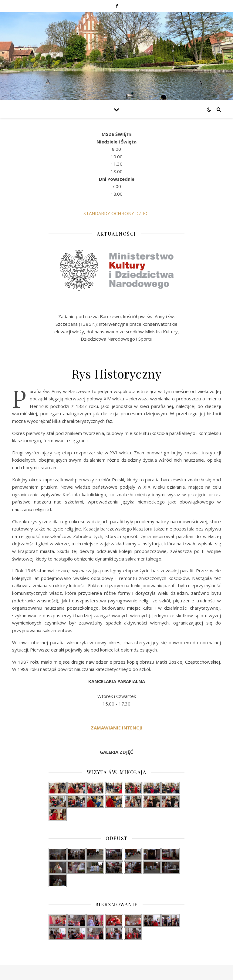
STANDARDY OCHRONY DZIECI (117, 213)
